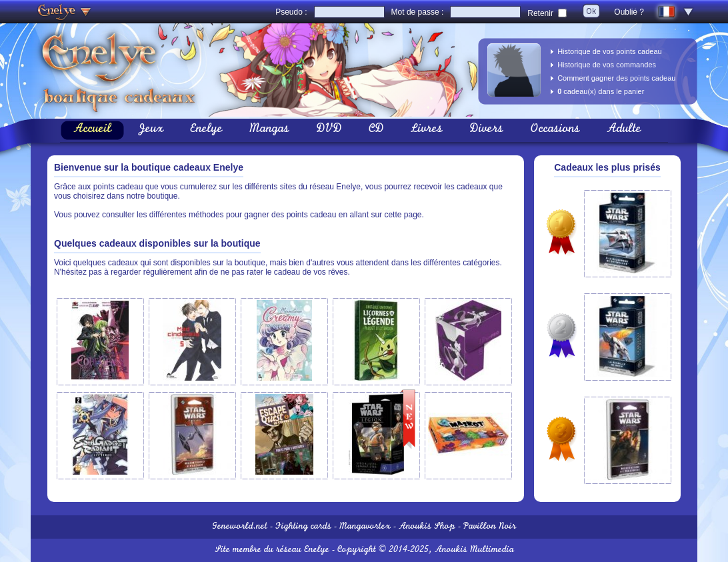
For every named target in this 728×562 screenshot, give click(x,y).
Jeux (151, 130)
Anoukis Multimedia (474, 550)
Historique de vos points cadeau (610, 51)
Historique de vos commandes (607, 65)
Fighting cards (303, 527)
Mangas (269, 130)
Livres (427, 130)
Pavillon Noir (490, 527)
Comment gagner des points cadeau (616, 78)
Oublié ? (629, 12)
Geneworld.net (240, 527)
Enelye (206, 130)
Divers (486, 130)
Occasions (555, 130)
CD (376, 130)
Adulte (624, 130)
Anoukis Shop (427, 527)
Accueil (92, 130)
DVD (329, 130)
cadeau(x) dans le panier (601, 91)
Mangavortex (365, 527)
